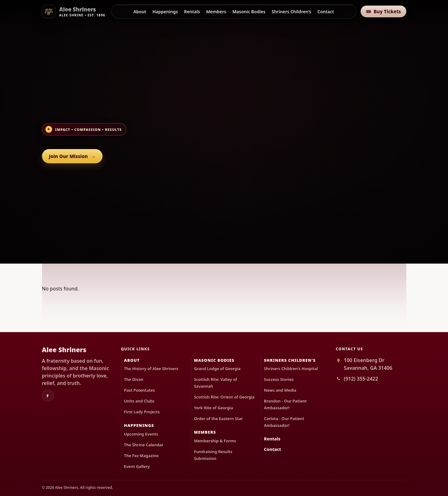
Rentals (192, 12)
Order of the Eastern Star (218, 419)
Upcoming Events (141, 434)
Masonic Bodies (249, 12)
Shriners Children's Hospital (291, 369)
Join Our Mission (72, 156)
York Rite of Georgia (213, 408)
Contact (326, 12)
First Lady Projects (142, 412)
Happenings (165, 12)
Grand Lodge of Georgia (217, 369)
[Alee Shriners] (74, 11)
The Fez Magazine (141, 456)
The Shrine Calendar (144, 445)
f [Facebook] (48, 396)
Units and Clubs (139, 401)
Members (216, 12)
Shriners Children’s (291, 12)
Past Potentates (140, 390)
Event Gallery (137, 466)
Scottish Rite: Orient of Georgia (224, 397)
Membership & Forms (215, 441)
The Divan (134, 379)
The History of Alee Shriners (151, 369)
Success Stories (279, 379)
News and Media (280, 390)
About (140, 12)
